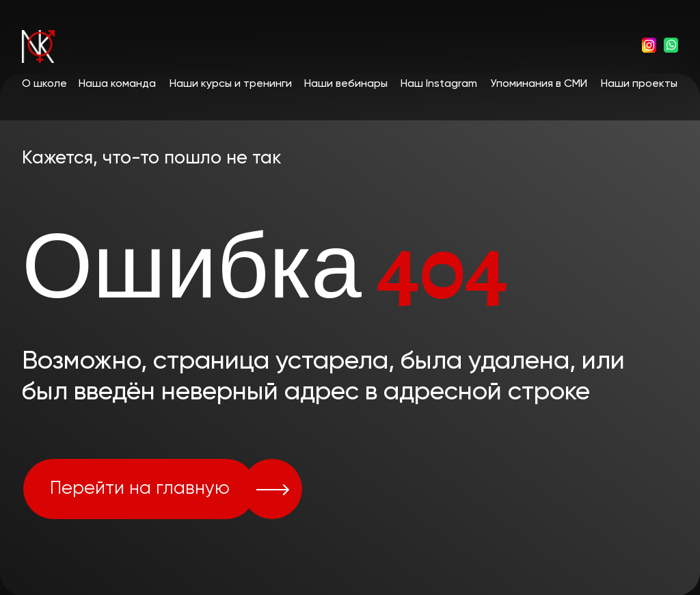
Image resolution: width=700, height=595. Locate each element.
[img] (649, 45)
